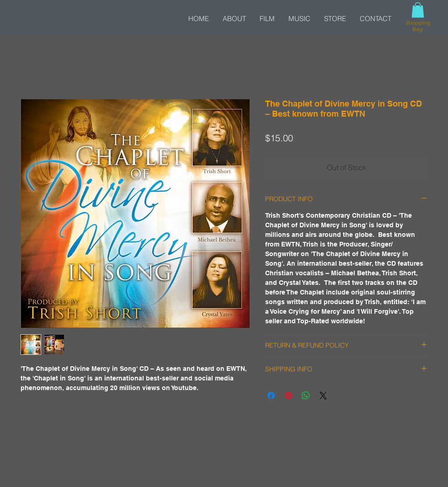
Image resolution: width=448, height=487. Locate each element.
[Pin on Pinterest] (288, 396)
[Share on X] (323, 396)
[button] (418, 10)
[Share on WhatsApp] (306, 396)
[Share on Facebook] (271, 396)
